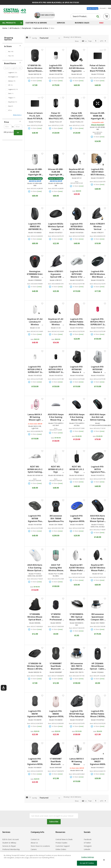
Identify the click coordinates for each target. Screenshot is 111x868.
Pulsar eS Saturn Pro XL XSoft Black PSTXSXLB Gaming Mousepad (98, 68)
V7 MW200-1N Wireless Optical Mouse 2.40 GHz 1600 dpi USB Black (35, 666)
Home (5, 28)
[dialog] (55, 860)
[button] (42, 50)
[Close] (104, 860)
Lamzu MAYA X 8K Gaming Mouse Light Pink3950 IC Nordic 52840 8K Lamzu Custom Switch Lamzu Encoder (35, 417)
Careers (34, 849)
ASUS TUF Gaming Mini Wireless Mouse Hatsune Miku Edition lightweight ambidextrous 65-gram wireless (56, 568)
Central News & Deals (64, 839)
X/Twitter (87, 843)
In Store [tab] (8, 46)
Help (109, 8)
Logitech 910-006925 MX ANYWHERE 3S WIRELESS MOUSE (36, 227)
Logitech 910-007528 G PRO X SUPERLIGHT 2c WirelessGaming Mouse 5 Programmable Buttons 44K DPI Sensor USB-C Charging (35, 369)
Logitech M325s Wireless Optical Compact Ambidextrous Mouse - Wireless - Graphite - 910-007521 (56, 227)
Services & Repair (9, 846)
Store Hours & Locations (40, 846)
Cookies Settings (88, 857)
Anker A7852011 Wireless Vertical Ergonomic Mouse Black (98, 227)
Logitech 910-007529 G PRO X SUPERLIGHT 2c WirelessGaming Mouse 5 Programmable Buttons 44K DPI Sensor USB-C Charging (98, 322)
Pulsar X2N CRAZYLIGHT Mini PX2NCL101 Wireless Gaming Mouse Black (77, 116)
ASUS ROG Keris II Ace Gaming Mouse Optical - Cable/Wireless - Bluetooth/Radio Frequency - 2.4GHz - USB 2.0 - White (35, 568)
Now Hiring (92, 9)
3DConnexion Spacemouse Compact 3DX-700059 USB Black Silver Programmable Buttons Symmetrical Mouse (98, 617)
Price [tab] (7, 122)
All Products (15, 28)
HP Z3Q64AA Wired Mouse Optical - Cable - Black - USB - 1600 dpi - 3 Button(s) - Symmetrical (98, 666)
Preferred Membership (11, 849)
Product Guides (61, 843)
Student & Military (9, 843)
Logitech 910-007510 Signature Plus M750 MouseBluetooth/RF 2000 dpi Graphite (98, 469)
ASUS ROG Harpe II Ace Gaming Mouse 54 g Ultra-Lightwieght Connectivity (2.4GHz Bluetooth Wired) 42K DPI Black (77, 417)
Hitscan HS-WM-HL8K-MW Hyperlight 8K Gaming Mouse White (35, 172)
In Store (76, 186)
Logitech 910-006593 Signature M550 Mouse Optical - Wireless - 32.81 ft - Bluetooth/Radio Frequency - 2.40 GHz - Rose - (56, 714)
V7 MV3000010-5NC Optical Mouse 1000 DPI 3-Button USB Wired (77, 617)
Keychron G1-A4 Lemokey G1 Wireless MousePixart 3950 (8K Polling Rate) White (35, 322)
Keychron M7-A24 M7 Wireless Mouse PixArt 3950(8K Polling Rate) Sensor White (77, 568)
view (39, 81)
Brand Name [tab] (10, 63)
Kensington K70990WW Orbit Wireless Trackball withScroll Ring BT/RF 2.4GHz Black (35, 274)
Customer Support (63, 846)
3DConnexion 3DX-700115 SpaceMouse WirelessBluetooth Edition (77, 666)
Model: (31, 74)
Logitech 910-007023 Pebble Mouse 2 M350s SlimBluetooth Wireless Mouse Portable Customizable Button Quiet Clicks (77, 322)
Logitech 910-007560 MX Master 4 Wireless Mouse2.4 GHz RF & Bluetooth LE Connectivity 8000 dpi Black (77, 369)
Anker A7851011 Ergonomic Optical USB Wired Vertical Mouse (56, 274)
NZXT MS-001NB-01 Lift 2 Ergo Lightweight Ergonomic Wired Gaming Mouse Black (77, 469)
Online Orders (61, 849)
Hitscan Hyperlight (98, 125)
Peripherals (27, 28)
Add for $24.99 (35, 181)
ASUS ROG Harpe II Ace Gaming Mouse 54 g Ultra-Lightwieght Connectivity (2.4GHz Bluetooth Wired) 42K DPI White (56, 417)
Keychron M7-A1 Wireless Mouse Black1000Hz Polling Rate (77, 172)
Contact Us (35, 839)
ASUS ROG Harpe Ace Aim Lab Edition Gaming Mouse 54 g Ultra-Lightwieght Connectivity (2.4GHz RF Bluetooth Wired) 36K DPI (98, 417)
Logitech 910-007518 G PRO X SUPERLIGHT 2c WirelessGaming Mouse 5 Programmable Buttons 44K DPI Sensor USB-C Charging (56, 369)
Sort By (35, 38)
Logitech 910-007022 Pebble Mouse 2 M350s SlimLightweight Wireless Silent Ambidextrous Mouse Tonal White (98, 714)
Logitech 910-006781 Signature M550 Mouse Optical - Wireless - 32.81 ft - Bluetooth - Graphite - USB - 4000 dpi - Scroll (35, 714)
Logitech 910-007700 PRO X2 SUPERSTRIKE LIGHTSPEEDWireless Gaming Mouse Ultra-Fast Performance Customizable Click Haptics (56, 68)
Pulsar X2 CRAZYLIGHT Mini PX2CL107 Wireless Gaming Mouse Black (56, 116)
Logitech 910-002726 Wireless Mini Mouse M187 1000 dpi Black (98, 274)
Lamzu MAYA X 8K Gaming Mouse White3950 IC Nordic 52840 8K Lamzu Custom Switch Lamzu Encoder (77, 762)
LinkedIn (87, 849)
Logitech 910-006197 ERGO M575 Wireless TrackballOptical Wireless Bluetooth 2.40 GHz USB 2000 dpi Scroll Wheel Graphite (98, 172)
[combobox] (85, 16)
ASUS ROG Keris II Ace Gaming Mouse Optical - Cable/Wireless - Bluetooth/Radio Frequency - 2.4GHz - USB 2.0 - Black (98, 519)
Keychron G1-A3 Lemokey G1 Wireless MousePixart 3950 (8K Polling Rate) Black (56, 322)
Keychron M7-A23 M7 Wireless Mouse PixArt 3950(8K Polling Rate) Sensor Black (98, 568)
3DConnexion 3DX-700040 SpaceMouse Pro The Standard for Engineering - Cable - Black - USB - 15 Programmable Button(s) (56, 519)
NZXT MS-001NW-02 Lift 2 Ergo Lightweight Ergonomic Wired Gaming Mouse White (56, 469)
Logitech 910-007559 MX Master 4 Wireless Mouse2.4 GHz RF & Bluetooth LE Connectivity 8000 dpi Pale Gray (98, 369)
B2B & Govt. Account (11, 839)
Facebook (88, 839)
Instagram (88, 846)
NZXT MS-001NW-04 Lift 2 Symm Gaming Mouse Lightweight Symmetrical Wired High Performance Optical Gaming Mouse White (35, 469)
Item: (29, 78)
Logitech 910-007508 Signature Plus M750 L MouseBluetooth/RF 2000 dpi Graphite (35, 519)
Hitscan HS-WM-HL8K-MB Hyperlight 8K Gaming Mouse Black (56, 172)
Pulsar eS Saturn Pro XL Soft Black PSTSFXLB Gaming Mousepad (35, 116)
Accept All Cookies (87, 863)
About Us (34, 843)
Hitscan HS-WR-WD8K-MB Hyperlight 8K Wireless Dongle (98, 116)
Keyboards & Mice (41, 28)
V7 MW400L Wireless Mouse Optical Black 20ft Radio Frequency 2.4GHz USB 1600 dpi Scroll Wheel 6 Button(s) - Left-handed (35, 617)
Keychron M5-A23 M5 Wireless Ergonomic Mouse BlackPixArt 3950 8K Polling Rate (77, 68)
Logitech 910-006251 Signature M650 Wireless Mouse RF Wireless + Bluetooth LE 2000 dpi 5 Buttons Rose (98, 762)
